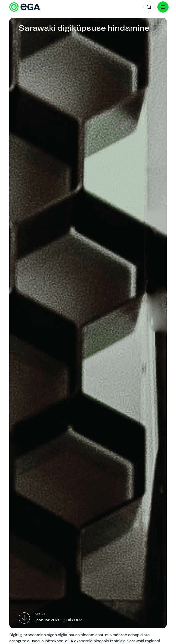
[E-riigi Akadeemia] (25, 7)
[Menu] (163, 7)
